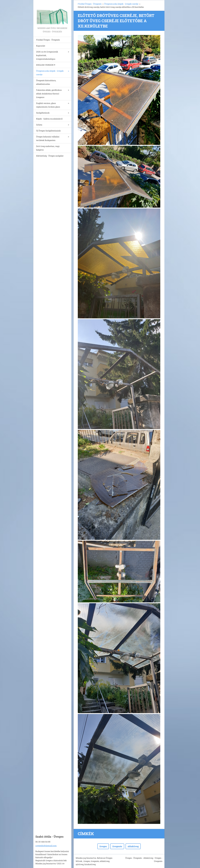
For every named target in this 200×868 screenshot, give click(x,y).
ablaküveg (133, 846)
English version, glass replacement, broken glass (48, 105)
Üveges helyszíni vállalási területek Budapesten (48, 138)
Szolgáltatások (43, 113)
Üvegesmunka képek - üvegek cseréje (50, 73)
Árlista (39, 125)
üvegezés (117, 846)
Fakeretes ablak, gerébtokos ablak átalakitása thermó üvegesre (49, 94)
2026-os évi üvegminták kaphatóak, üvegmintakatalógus (47, 55)
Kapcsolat (41, 46)
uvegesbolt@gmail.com (46, 846)
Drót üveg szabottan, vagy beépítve (48, 148)
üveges (103, 846)
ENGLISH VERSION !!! (46, 65)
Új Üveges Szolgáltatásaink (48, 131)
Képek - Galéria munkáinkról (49, 119)
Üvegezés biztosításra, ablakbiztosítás (46, 82)
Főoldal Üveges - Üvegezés (48, 40)
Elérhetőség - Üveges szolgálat (50, 156)
